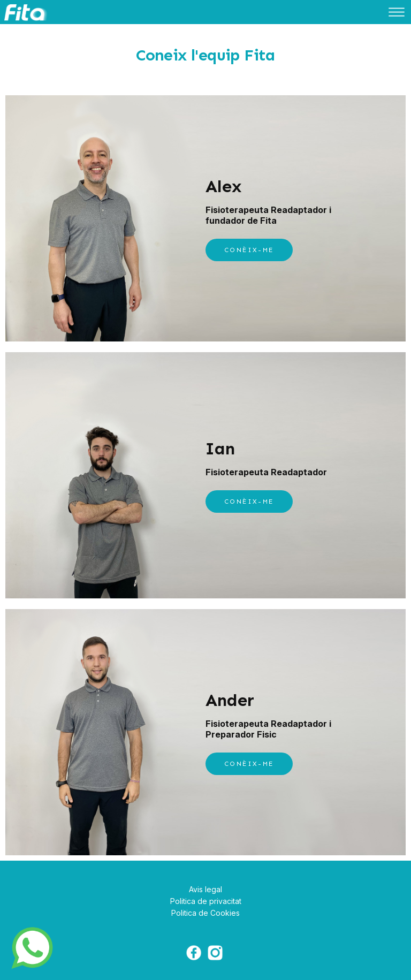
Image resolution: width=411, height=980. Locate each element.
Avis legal (205, 889)
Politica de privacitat (206, 901)
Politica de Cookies (205, 913)
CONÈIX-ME (249, 250)
